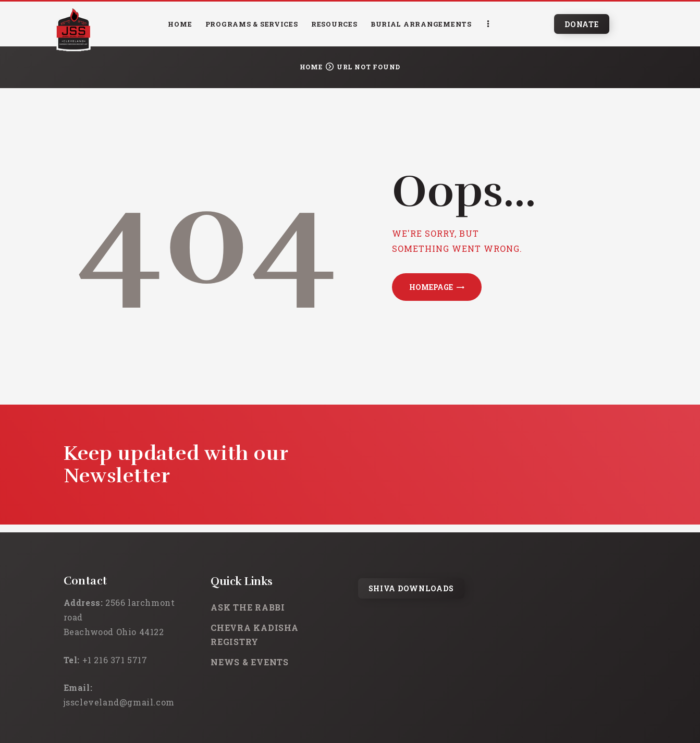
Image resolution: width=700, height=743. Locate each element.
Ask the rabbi (248, 607)
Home (311, 67)
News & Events (250, 662)
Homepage (431, 287)
